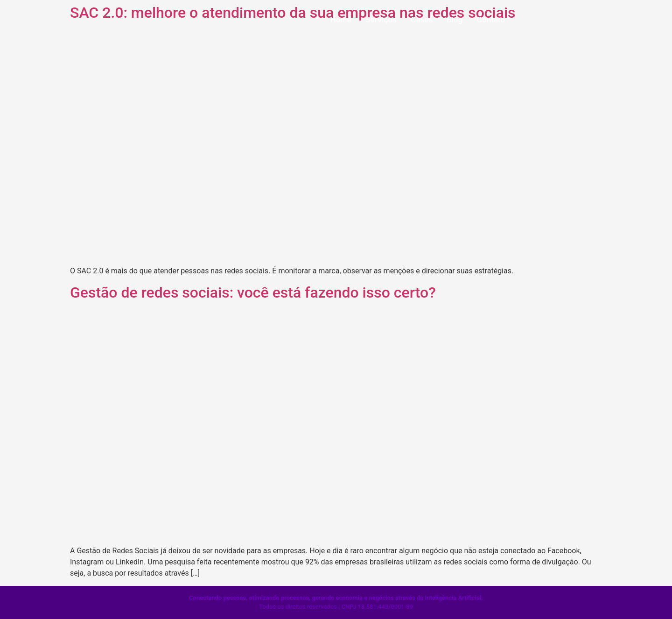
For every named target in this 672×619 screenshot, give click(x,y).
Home (341, 20)
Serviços (381, 20)
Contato (491, 20)
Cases (422, 20)
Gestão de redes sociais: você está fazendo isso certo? (253, 292)
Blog (455, 20)
